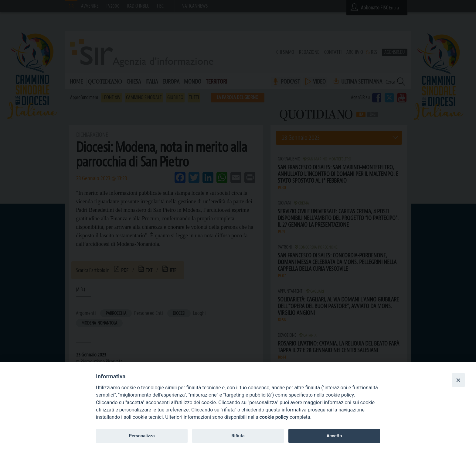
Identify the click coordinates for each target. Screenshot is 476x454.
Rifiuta (238, 436)
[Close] (458, 380)
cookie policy (274, 417)
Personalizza (142, 436)
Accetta (334, 436)
